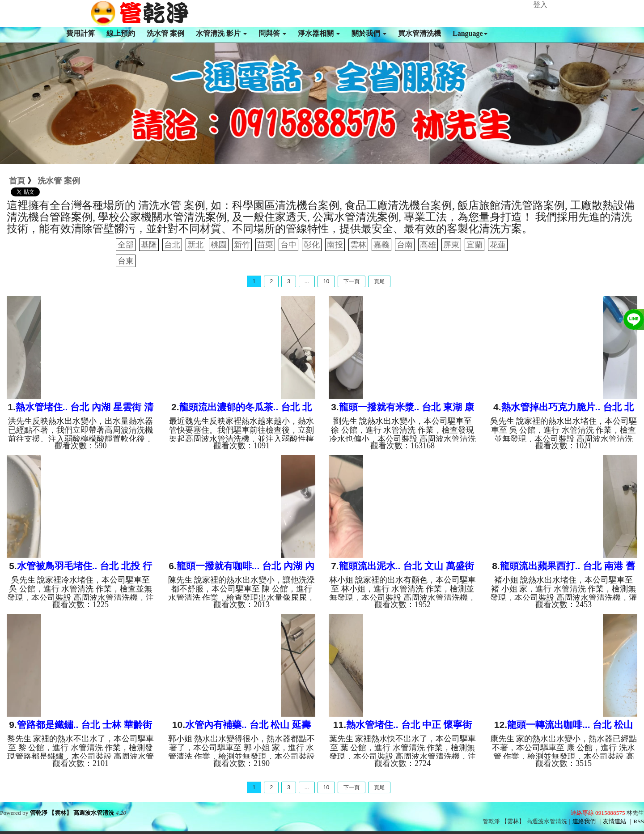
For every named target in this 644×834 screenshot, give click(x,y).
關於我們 (369, 33)
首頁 (17, 181)
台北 (172, 245)
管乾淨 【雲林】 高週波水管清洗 (72, 813)
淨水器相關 (319, 33)
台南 (405, 245)
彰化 (312, 245)
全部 (126, 245)
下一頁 (352, 281)
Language (470, 33)
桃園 (219, 245)
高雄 (428, 245)
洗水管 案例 (165, 33)
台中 (288, 245)
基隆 (149, 245)
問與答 (272, 33)
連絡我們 (584, 821)
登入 (540, 5)
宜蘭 (475, 245)
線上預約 (121, 33)
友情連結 (614, 821)
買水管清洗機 (419, 33)
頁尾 (379, 281)
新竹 (242, 245)
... (307, 281)
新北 (195, 245)
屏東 (451, 245)
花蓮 (498, 245)
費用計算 (80, 33)
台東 (126, 261)
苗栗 (265, 245)
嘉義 (381, 245)
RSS (639, 821)
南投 (335, 245)
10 (326, 281)
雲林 (358, 245)
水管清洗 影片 (221, 33)
